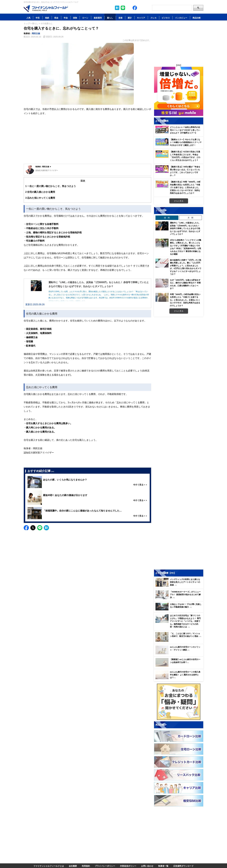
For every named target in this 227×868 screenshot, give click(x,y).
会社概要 (73, 866)
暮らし (110, 18)
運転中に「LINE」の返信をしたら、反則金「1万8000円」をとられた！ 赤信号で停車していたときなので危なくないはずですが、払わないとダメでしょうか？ (185, 228)
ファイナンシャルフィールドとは (49, 866)
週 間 (167, 218)
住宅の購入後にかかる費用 (40, 192)
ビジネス (166, 18)
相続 (47, 18)
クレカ (153, 18)
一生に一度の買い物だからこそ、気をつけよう (51, 186)
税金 (56, 18)
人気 (28, 18)
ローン (85, 18)
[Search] (172, 8)
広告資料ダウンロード (183, 866)
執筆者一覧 (163, 866)
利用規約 (86, 866)
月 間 (190, 218)
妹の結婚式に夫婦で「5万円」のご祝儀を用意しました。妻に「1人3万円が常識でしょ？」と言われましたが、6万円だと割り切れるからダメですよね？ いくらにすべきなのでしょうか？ (186, 267)
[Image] (46, 9)
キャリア (141, 18)
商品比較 (197, 18)
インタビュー (181, 18)
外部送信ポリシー (128, 866)
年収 (38, 18)
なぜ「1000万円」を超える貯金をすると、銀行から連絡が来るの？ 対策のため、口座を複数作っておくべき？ (185, 284)
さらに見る (179, 201)
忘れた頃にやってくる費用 (40, 198)
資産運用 (98, 18)
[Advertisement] (87, 142)
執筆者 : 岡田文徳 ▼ (43, 167)
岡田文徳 (36, 33)
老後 (120, 18)
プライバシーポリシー (105, 866)
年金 (66, 18)
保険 (75, 18)
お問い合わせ (147, 866)
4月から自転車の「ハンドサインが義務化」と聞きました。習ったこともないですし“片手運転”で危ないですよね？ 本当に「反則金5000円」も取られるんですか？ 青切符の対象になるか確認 (186, 247)
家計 (130, 18)
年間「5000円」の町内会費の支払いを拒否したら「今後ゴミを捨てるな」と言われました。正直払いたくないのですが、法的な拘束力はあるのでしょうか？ (185, 300)
